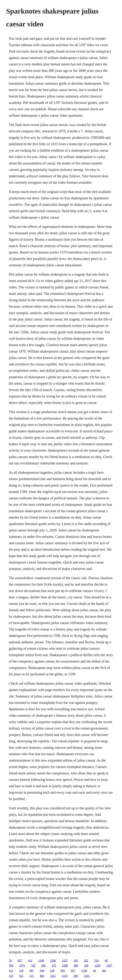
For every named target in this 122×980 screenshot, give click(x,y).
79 (10, 960)
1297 (109, 965)
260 (86, 965)
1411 (53, 976)
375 (54, 965)
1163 (87, 976)
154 (11, 976)
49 (106, 960)
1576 (22, 965)
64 (94, 971)
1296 (53, 960)
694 (42, 971)
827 (20, 960)
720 (33, 965)
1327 (65, 960)
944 (43, 965)
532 (86, 960)
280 (76, 976)
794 (11, 965)
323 (11, 971)
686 (76, 965)
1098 (65, 965)
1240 (97, 965)
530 (21, 971)
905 (63, 971)
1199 (41, 960)
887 (32, 971)
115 (32, 976)
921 (21, 976)
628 (52, 971)
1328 (84, 971)
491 (104, 971)
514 (96, 960)
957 (73, 971)
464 (42, 976)
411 (30, 960)
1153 (65, 976)
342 (76, 960)
